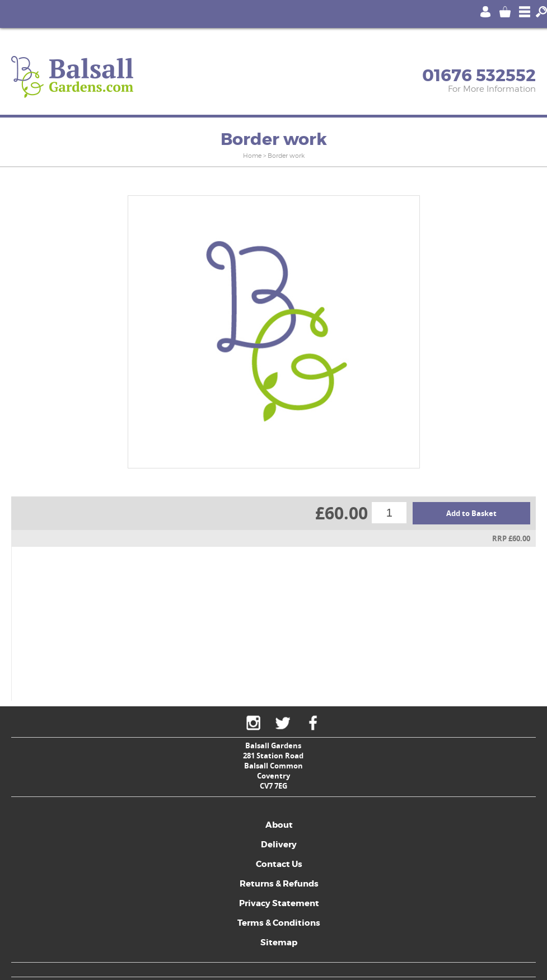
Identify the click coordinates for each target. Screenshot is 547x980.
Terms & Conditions (279, 923)
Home (252, 156)
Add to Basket (471, 513)
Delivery (279, 845)
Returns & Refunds (279, 884)
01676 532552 (479, 76)
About (279, 825)
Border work (286, 156)
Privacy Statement (279, 903)
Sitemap (279, 943)
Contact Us (279, 864)
